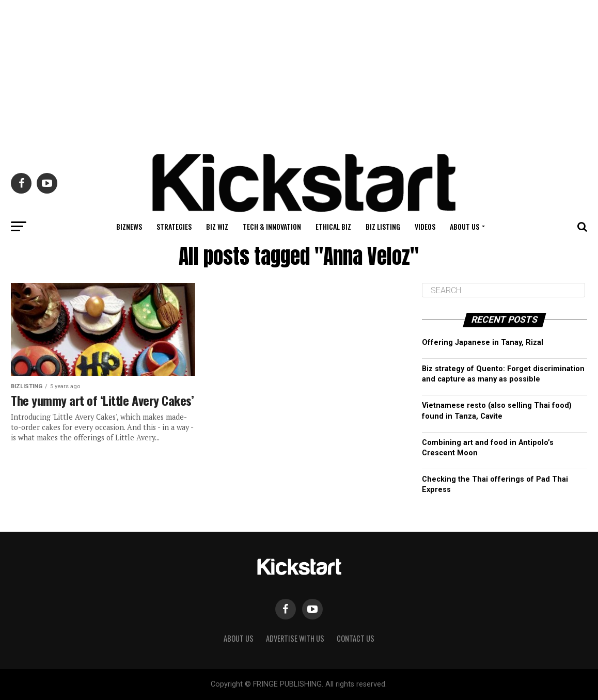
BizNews (129, 226)
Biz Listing (383, 226)
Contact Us (356, 638)
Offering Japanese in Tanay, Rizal (483, 343)
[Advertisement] (299, 72)
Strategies (174, 226)
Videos (425, 226)
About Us (465, 226)
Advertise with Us (295, 638)
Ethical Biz (333, 226)
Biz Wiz (217, 226)
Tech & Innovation (272, 226)
